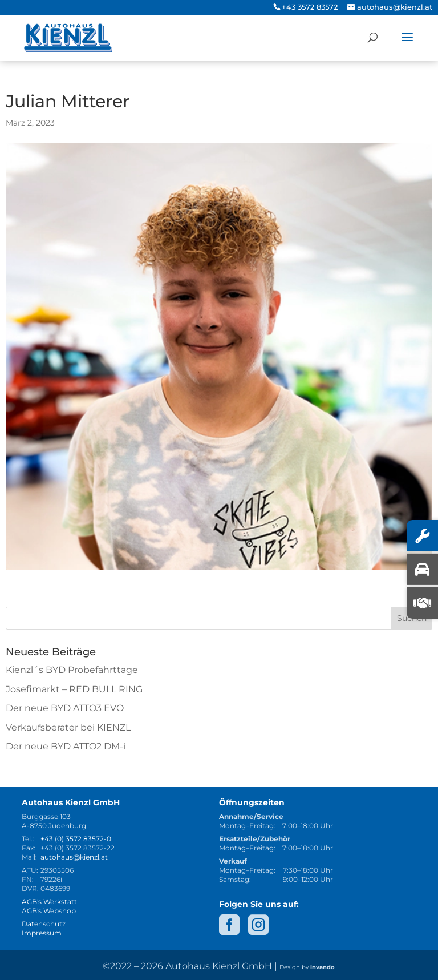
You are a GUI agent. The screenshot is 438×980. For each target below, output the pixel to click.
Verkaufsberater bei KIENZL (68, 727)
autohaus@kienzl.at (74, 857)
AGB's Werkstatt (49, 902)
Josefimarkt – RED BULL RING (74, 689)
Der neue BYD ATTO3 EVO (65, 708)
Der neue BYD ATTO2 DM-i (66, 746)
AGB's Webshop (49, 911)
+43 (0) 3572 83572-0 (76, 839)
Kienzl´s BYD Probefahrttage (72, 670)
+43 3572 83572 (310, 7)
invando (323, 967)
